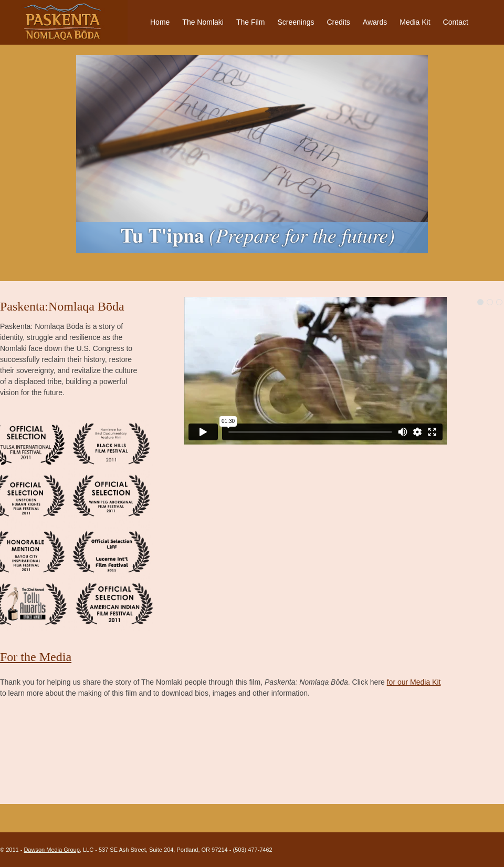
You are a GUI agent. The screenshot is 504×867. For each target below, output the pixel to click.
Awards (375, 22)
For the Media (36, 657)
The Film (250, 22)
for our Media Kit (414, 682)
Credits (338, 22)
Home (160, 22)
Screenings (296, 22)
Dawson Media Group (51, 850)
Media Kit (415, 22)
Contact (456, 22)
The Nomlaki (203, 22)
